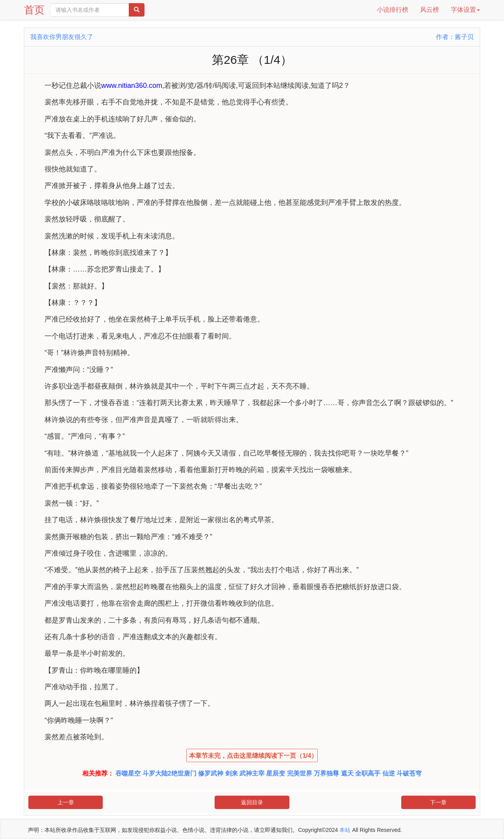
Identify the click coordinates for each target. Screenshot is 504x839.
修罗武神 (211, 773)
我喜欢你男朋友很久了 (62, 37)
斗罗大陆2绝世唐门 (170, 773)
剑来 (232, 773)
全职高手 (368, 773)
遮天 (347, 773)
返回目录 (252, 802)
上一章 (66, 802)
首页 (34, 10)
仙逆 (389, 773)
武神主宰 (252, 773)
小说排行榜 (393, 10)
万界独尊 (326, 773)
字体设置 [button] (465, 10)
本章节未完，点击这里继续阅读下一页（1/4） (253, 756)
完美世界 (300, 773)
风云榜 (430, 10)
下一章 (438, 802)
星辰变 (276, 773)
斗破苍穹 (409, 773)
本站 (345, 830)
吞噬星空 (128, 773)
